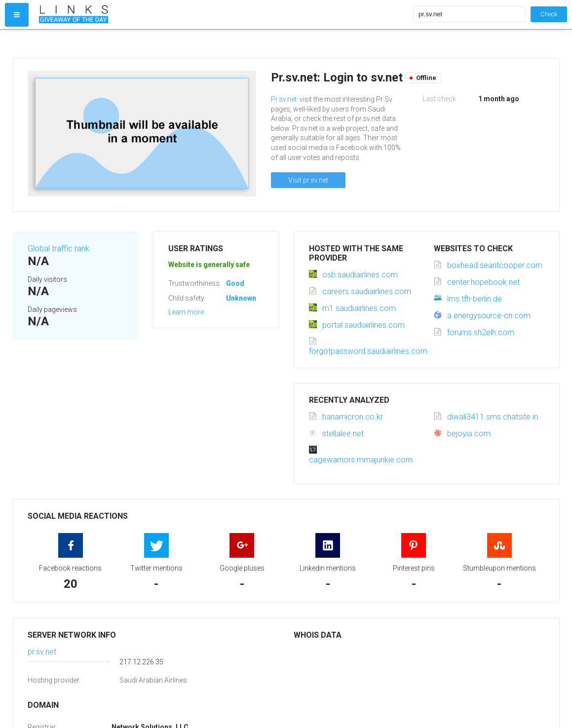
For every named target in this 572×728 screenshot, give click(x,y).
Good (235, 283)
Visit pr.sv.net (308, 180)
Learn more (186, 312)
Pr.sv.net (284, 99)
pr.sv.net (42, 652)
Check (549, 14)
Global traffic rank (58, 249)
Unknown (241, 298)
